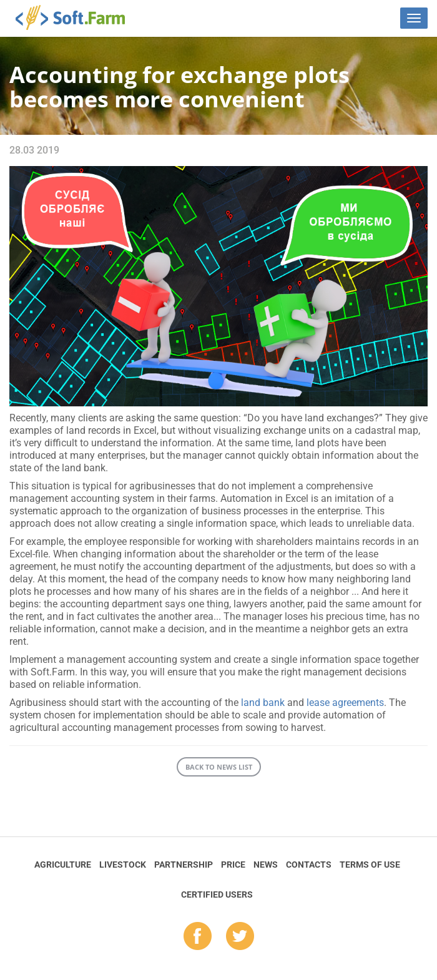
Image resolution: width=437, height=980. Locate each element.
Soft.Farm (77, 17)
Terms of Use (370, 865)
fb (198, 937)
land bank (263, 703)
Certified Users (217, 894)
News (266, 865)
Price (233, 865)
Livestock (123, 865)
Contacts (309, 865)
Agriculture (63, 865)
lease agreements (345, 703)
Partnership (184, 865)
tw (240, 937)
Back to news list (219, 767)
